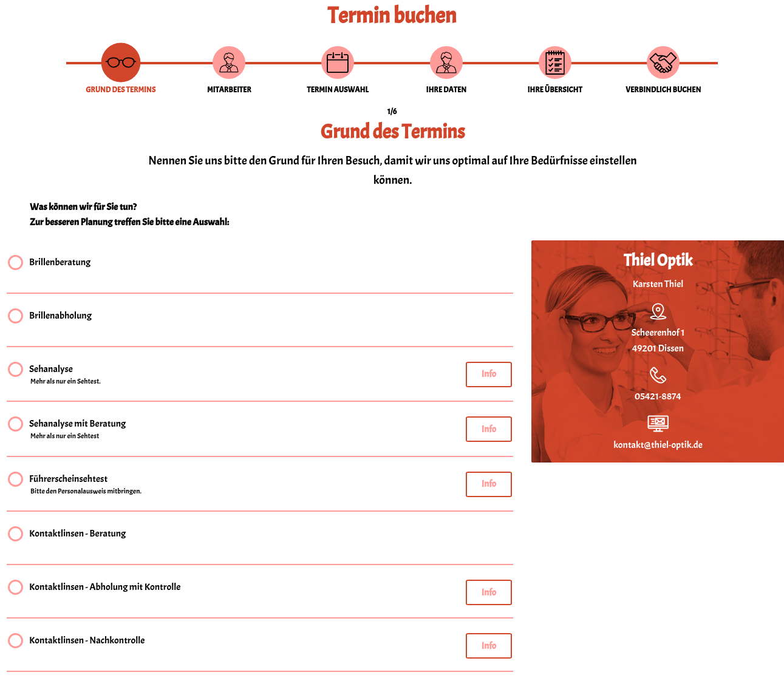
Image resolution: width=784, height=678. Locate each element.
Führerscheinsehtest (86, 485)
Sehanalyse (66, 375)
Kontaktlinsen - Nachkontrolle (87, 642)
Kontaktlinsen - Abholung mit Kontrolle (105, 588)
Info (489, 374)
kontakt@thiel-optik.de (658, 445)
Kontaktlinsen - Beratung (77, 535)
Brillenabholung (60, 317)
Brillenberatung (60, 264)
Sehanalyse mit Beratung (77, 430)
